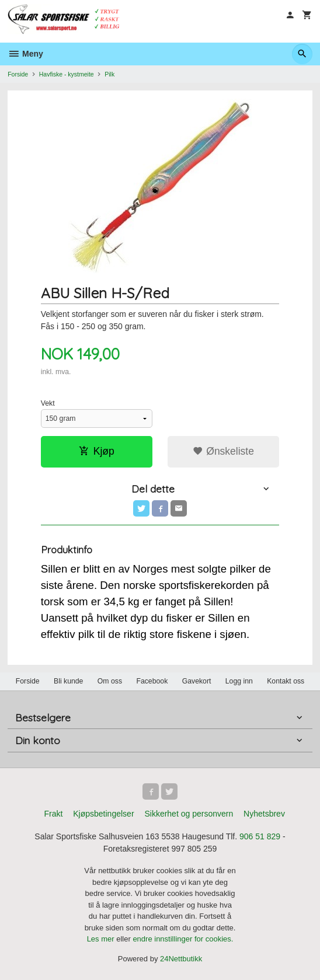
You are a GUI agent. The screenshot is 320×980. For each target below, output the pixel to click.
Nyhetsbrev (264, 814)
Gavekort (197, 681)
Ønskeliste (223, 451)
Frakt (53, 814)
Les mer (102, 939)
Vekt (48, 403)
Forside (18, 74)
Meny (25, 54)
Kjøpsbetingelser (103, 814)
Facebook (152, 681)
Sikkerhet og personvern (189, 814)
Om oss (110, 681)
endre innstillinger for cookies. (183, 939)
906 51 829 (260, 836)
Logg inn (239, 681)
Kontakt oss (286, 681)
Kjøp (97, 451)
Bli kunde (68, 681)
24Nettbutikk (181, 959)
